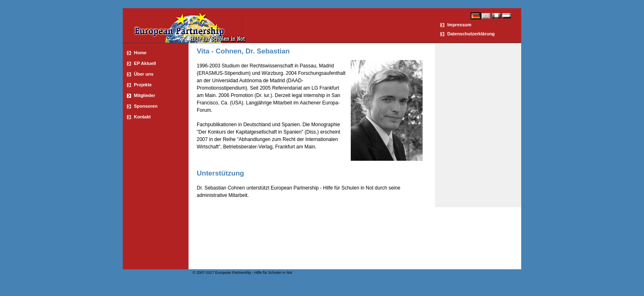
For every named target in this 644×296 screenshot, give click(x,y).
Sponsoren (146, 106)
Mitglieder (145, 95)
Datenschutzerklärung (471, 34)
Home (140, 53)
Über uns (144, 74)
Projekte (143, 85)
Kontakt (142, 117)
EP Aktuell (145, 63)
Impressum (459, 25)
